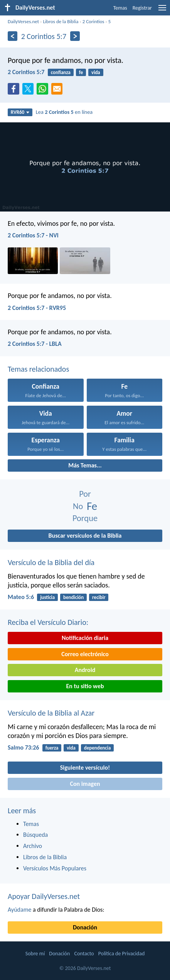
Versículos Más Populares (55, 868)
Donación (85, 927)
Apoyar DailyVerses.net (44, 896)
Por (85, 494)
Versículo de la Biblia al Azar (51, 713)
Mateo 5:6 (21, 597)
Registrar (142, 8)
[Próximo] (75, 36)
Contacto (84, 954)
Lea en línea (64, 112)
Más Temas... (85, 465)
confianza (61, 72)
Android (85, 670)
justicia (47, 597)
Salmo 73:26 (23, 747)
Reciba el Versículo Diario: (48, 622)
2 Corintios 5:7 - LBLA (35, 344)
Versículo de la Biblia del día (51, 562)
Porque (85, 518)
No (78, 506)
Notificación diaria (85, 638)
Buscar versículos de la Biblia (85, 536)
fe (81, 72)
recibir (99, 597)
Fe (92, 506)
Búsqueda (35, 835)
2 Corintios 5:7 (26, 72)
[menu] (162, 11)
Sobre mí (35, 954)
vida (96, 72)
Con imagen (85, 784)
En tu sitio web (85, 686)
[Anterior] (13, 36)
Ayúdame (19, 910)
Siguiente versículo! (85, 768)
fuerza (52, 748)
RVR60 (20, 112)
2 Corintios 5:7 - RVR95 (37, 308)
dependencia (98, 748)
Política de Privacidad (121, 954)
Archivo (33, 846)
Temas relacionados (38, 369)
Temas (120, 8)
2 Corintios (93, 21)
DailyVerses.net (23, 21)
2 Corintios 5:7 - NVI (33, 235)
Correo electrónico (85, 654)
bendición (73, 597)
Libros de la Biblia (61, 21)
